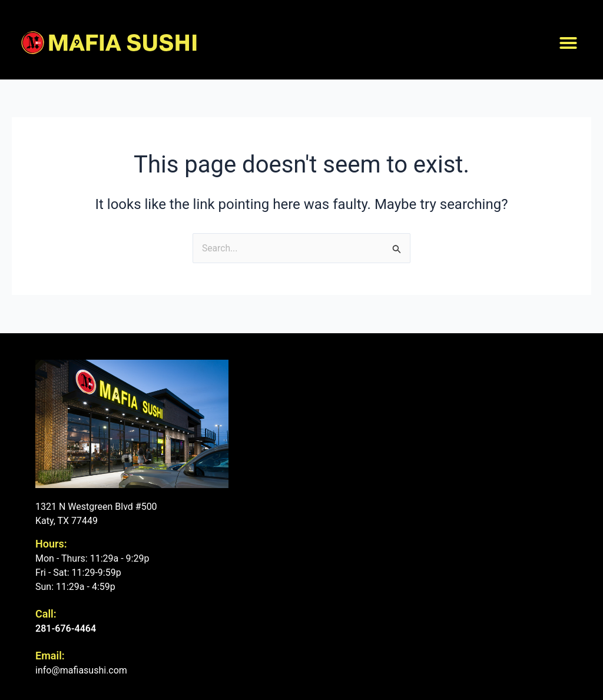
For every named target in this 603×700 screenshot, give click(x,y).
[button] (568, 43)
